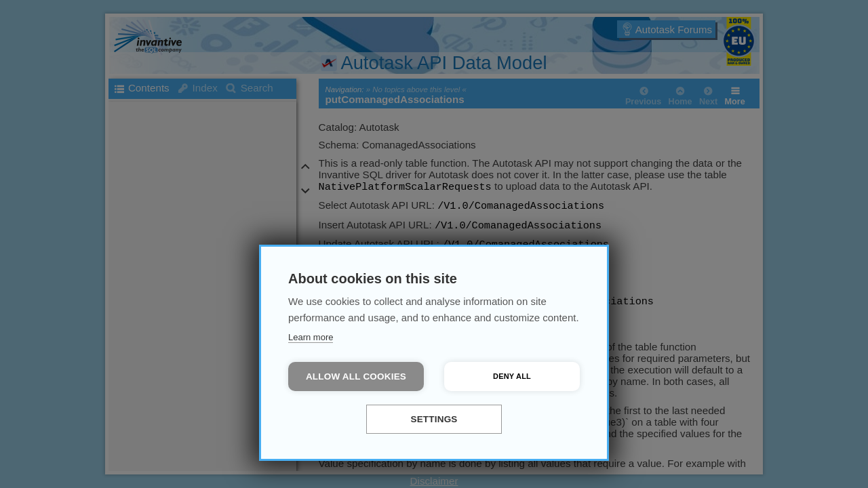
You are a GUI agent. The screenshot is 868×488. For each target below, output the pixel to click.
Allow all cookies (356, 377)
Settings (434, 419)
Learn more (311, 337)
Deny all (512, 376)
